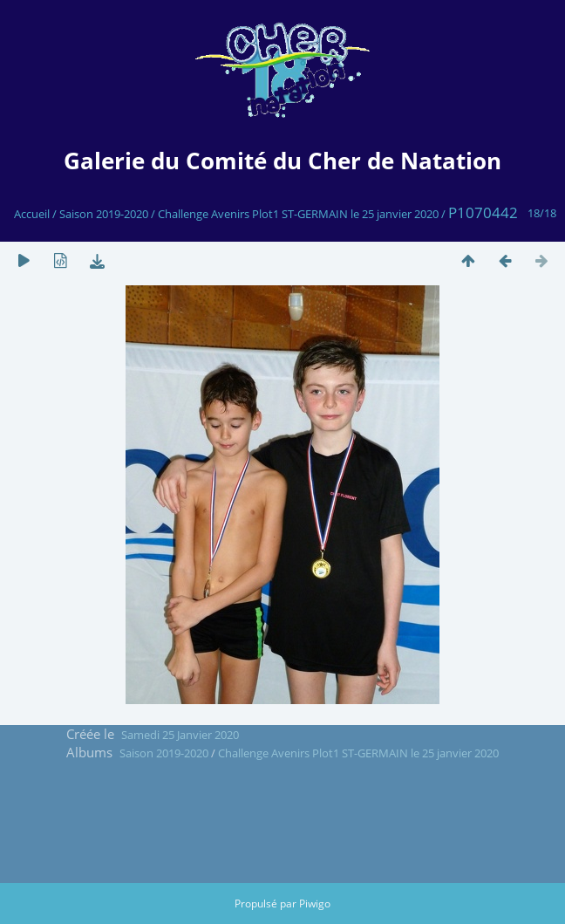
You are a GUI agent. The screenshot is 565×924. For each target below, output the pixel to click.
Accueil (32, 214)
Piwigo (315, 903)
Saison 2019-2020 (104, 214)
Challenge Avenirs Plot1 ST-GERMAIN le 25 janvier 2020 (298, 214)
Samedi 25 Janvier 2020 (180, 735)
